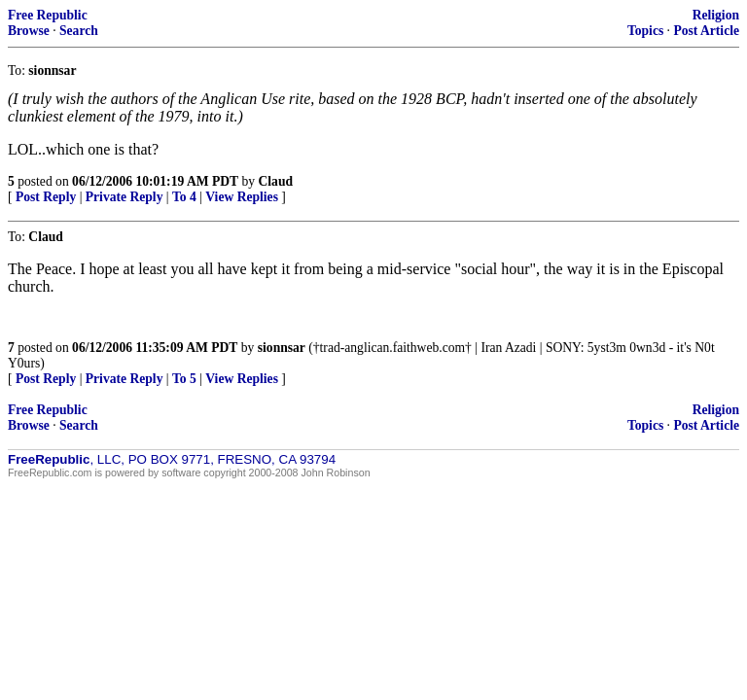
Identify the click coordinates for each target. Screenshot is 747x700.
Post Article (706, 31)
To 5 (184, 379)
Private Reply (124, 197)
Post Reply (46, 197)
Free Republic (48, 15)
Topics (645, 31)
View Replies (242, 197)
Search (79, 31)
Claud (276, 181)
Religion (716, 15)
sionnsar (282, 348)
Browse (29, 31)
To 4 (184, 197)
